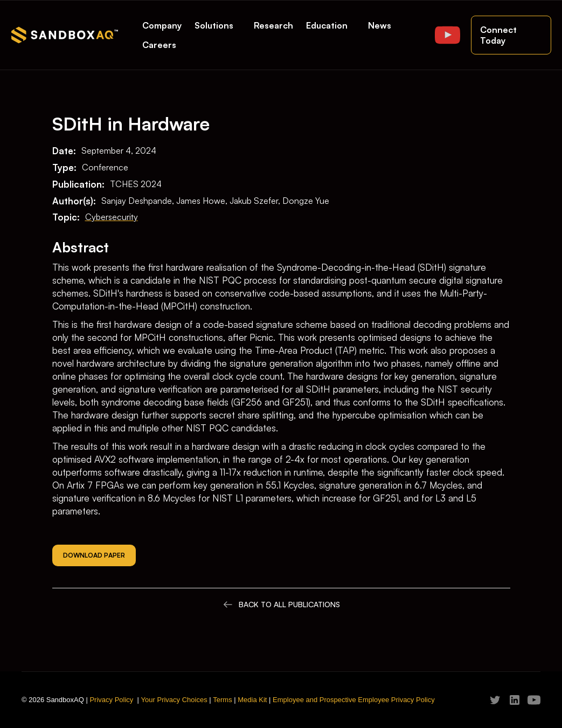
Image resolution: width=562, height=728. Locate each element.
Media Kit (252, 700)
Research (273, 25)
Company (162, 25)
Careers (159, 45)
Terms (222, 700)
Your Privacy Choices (174, 700)
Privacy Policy (111, 700)
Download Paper (94, 555)
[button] (218, 25)
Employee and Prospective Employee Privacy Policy (354, 700)
